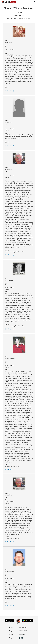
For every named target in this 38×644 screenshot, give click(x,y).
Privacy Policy (23, 631)
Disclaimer (22, 634)
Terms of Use (23, 627)
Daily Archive (28, 18)
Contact (12, 634)
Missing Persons (18, 18)
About (11, 627)
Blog (11, 638)
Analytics (22, 15)
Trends (16, 15)
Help (11, 631)
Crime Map (19, 12)
